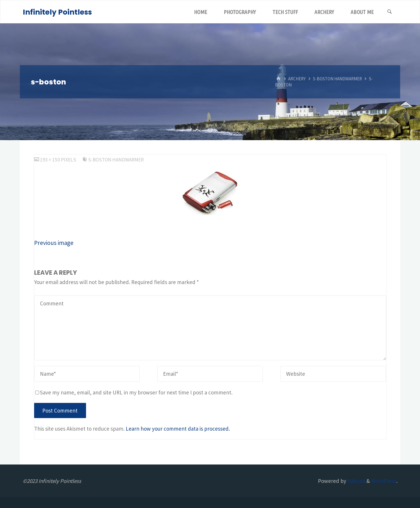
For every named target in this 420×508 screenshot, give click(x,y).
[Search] (390, 12)
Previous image (54, 243)
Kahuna (356, 481)
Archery (297, 79)
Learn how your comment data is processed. (178, 429)
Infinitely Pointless (57, 12)
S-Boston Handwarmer (337, 79)
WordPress (384, 481)
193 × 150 (50, 160)
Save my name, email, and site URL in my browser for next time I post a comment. (134, 392)
